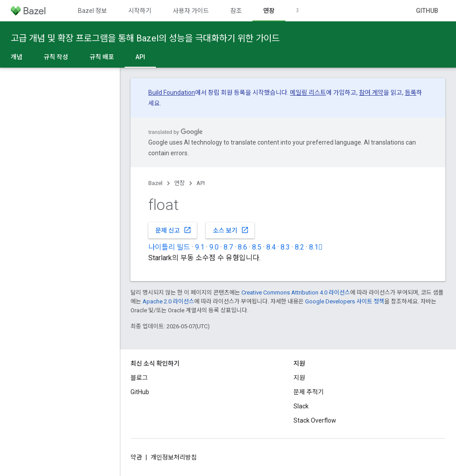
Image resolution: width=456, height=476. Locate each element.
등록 (411, 93)
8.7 (228, 247)
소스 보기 (231, 230)
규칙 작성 (56, 57)
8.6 (242, 247)
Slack (301, 406)
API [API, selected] (140, 57)
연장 (179, 183)
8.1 (316, 247)
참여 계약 (371, 93)
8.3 (285, 247)
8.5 (257, 247)
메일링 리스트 (308, 93)
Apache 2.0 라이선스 (168, 301)
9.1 (200, 247)
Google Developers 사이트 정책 (345, 301)
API (201, 183)
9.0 (214, 247)
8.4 (271, 247)
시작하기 (140, 11)
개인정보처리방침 (174, 457)
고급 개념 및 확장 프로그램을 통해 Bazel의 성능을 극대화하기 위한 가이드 (145, 38)
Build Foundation (172, 93)
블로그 (139, 378)
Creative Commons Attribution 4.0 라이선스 (296, 292)
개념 (16, 57)
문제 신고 (173, 230)
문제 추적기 (309, 392)
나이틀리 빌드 (169, 247)
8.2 (299, 247)
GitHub (427, 11)
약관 (136, 457)
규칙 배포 (102, 57)
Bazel (155, 183)
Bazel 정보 (92, 11)
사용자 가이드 (191, 11)
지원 (299, 378)
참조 (236, 11)
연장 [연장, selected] (269, 11)
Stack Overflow (315, 420)
